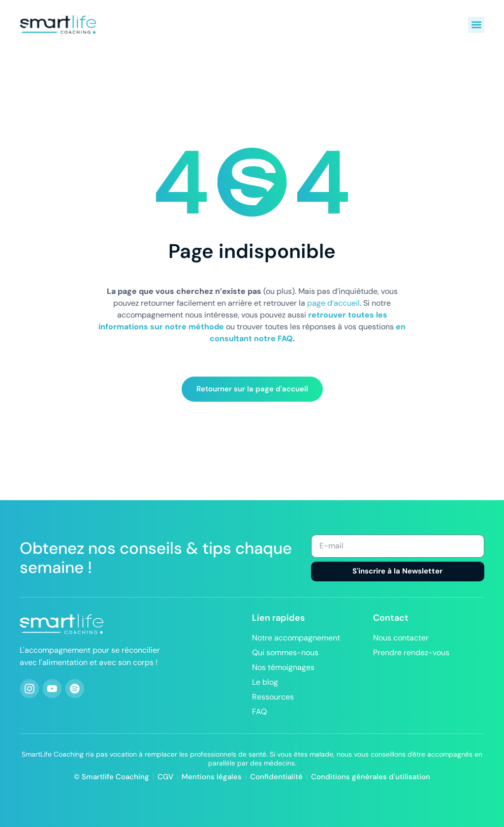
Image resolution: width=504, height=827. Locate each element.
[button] (476, 25)
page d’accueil (333, 303)
